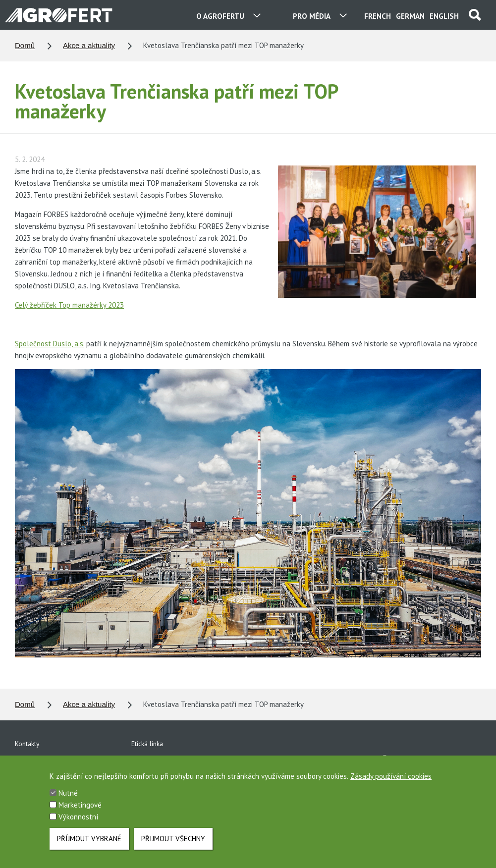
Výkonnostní (78, 828)
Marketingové (80, 816)
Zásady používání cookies (391, 787)
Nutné (68, 804)
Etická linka (147, 744)
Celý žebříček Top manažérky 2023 (69, 305)
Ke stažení (30, 760)
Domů (25, 45)
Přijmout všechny (173, 849)
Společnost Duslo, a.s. (50, 344)
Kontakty (27, 744)
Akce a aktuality (89, 45)
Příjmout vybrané (89, 849)
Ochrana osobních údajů (167, 760)
